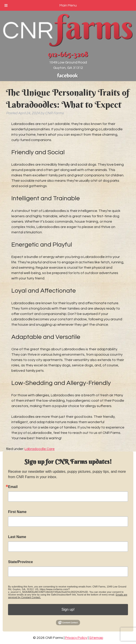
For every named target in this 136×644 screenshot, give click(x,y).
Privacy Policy (76, 638)
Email (13, 487)
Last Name (17, 537)
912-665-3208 (68, 54)
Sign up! (68, 609)
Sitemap (96, 638)
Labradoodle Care (40, 449)
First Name (17, 512)
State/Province (20, 562)
